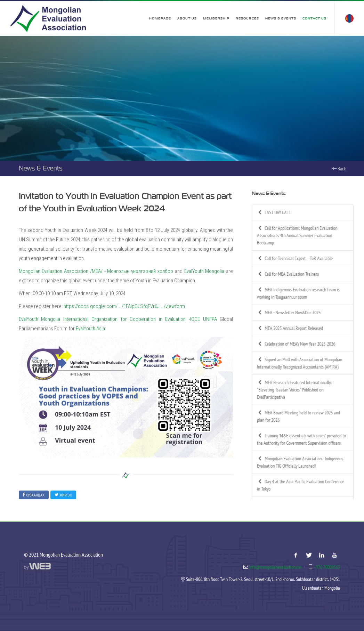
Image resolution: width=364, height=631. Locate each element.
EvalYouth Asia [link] (90, 329)
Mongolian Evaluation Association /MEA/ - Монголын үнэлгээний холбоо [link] (96, 271)
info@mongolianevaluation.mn (275, 567)
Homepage (160, 18)
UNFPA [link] (210, 319)
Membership (216, 18)
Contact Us (314, 18)
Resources (247, 18)
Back (339, 169)
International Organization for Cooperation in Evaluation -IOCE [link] (132, 319)
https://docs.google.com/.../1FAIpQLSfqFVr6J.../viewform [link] (124, 306)
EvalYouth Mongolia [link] (204, 271)
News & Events (281, 18)
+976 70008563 (327, 567)
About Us (187, 18)
